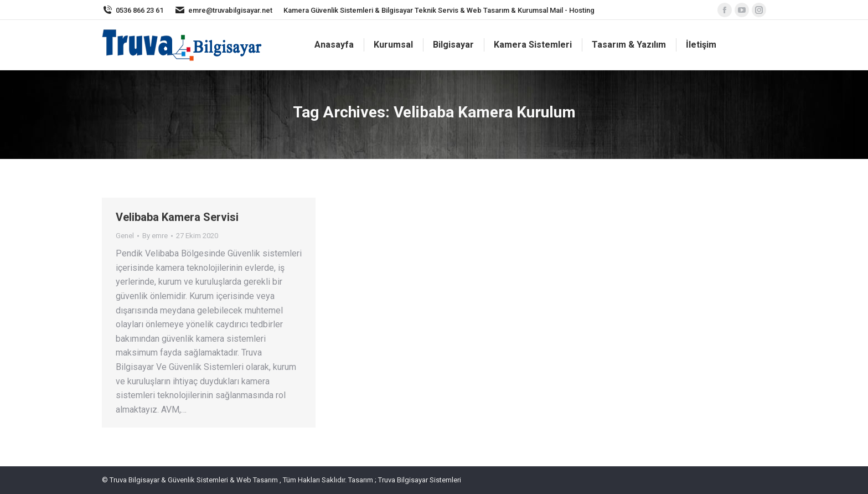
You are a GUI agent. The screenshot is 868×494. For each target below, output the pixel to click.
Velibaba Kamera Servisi (177, 217)
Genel (125, 236)
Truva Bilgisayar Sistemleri (419, 480)
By (155, 236)
